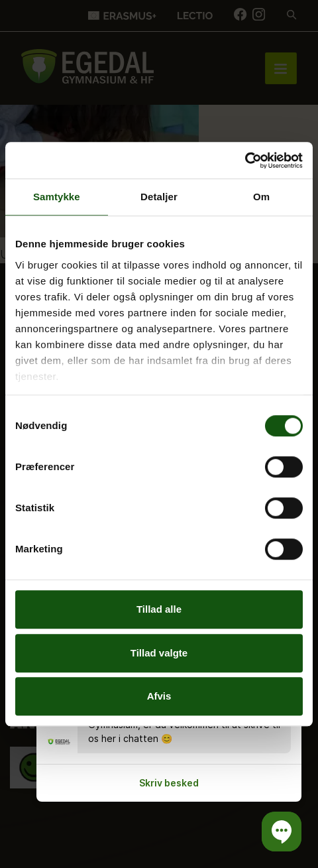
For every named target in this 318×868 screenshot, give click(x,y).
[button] (282, 832)
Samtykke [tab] (57, 197)
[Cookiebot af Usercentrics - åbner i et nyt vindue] (245, 160)
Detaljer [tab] (159, 197)
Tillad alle (159, 609)
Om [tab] (261, 197)
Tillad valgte (159, 653)
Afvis (159, 696)
